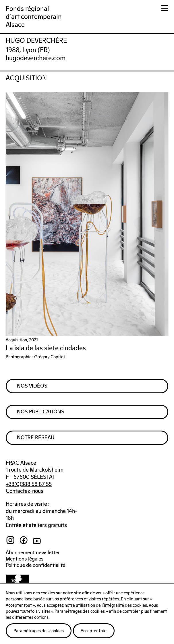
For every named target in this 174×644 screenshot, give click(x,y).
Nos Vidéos (32, 386)
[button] (165, 9)
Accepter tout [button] (94, 631)
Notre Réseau (36, 438)
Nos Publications (41, 412)
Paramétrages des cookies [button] (39, 631)
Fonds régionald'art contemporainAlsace (34, 17)
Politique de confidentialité (35, 565)
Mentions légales (25, 559)
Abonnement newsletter (33, 553)
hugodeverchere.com (36, 58)
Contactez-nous (25, 491)
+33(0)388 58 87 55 (29, 484)
